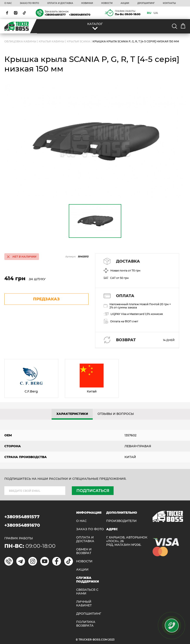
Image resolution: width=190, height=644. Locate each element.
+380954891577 (55, 15)
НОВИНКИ (87, 3)
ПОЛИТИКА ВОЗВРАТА (86, 624)
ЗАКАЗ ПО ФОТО (29, 3)
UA (156, 13)
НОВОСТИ (107, 3)
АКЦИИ (125, 3)
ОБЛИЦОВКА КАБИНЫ (20, 41)
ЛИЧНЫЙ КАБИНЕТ (84, 604)
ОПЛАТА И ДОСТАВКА (60, 3)
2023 (111, 640)
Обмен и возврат (84, 551)
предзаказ (46, 299)
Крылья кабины (52, 41)
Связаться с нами (87, 592)
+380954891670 (80, 15)
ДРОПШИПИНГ (146, 3)
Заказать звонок (57, 11)
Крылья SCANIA (78, 41)
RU (149, 13)
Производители (121, 521)
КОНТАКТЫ (169, 3)
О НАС (8, 3)
